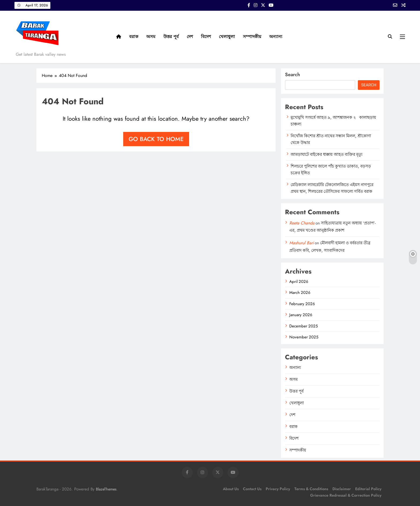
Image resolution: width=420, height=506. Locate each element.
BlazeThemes (106, 489)
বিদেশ (206, 37)
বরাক (134, 37)
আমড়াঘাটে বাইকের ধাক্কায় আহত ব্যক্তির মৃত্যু (327, 154)
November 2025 (304, 337)
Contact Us (252, 489)
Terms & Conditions (311, 489)
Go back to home (156, 139)
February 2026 (302, 304)
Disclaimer (342, 489)
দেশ (190, 37)
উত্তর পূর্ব (171, 37)
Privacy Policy (278, 489)
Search (292, 75)
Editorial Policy (368, 489)
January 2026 (301, 315)
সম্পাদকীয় (252, 37)
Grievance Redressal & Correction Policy (346, 495)
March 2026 (300, 293)
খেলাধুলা (227, 37)
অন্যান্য (276, 37)
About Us (231, 489)
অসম (151, 37)
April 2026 (299, 282)
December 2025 (303, 326)
